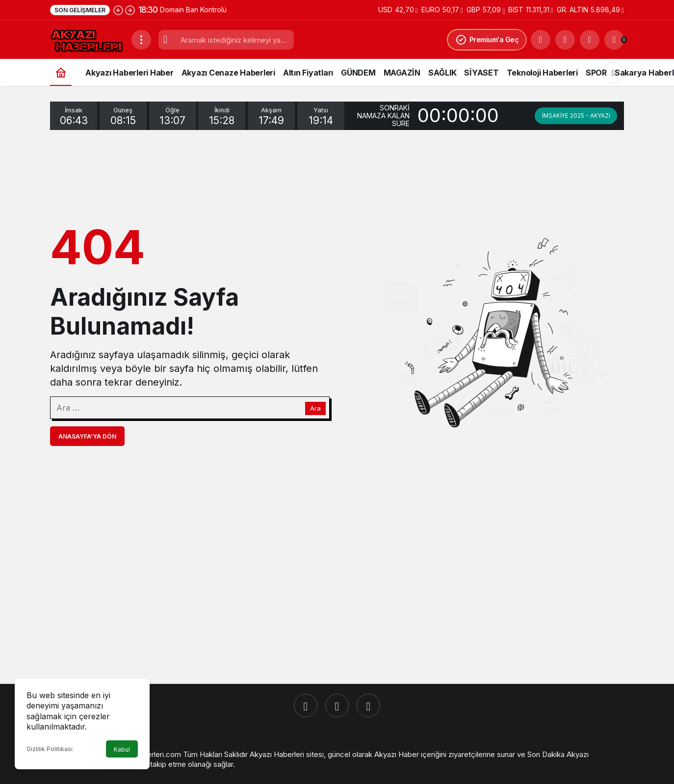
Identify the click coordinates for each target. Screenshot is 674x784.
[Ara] (541, 40)
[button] (565, 40)
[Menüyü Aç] (141, 40)
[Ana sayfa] (61, 72)
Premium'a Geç (487, 40)
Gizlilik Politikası (50, 749)
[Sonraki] (130, 10)
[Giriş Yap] (590, 40)
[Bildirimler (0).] (614, 40)
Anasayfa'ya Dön (87, 436)
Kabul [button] (122, 749)
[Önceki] (118, 10)
